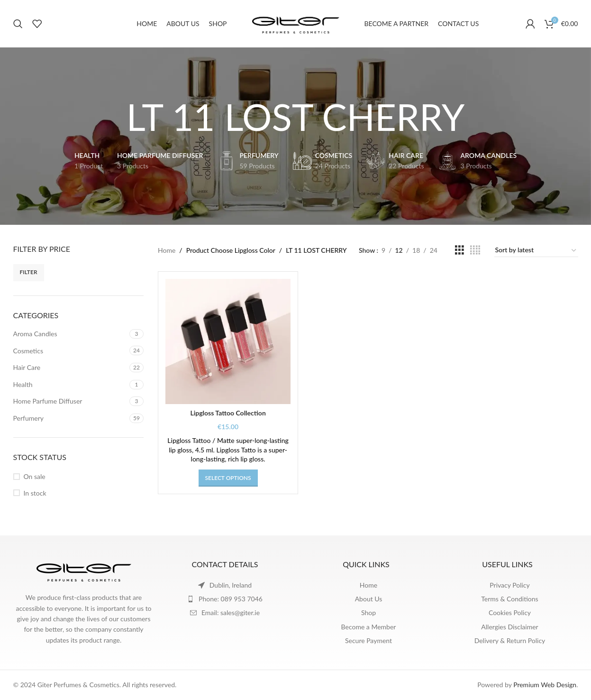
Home (167, 250)
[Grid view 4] (475, 250)
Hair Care (27, 367)
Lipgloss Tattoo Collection (228, 413)
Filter (29, 272)
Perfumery (28, 418)
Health (23, 384)
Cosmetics (28, 351)
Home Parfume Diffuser (48, 401)
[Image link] (84, 570)
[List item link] (225, 599)
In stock (35, 493)
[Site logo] (296, 23)
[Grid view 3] (459, 250)
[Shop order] (536, 250)
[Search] (18, 24)
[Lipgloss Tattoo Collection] (228, 341)
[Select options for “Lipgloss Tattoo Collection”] (228, 478)
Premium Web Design (545, 685)
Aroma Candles (35, 334)
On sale (35, 476)
